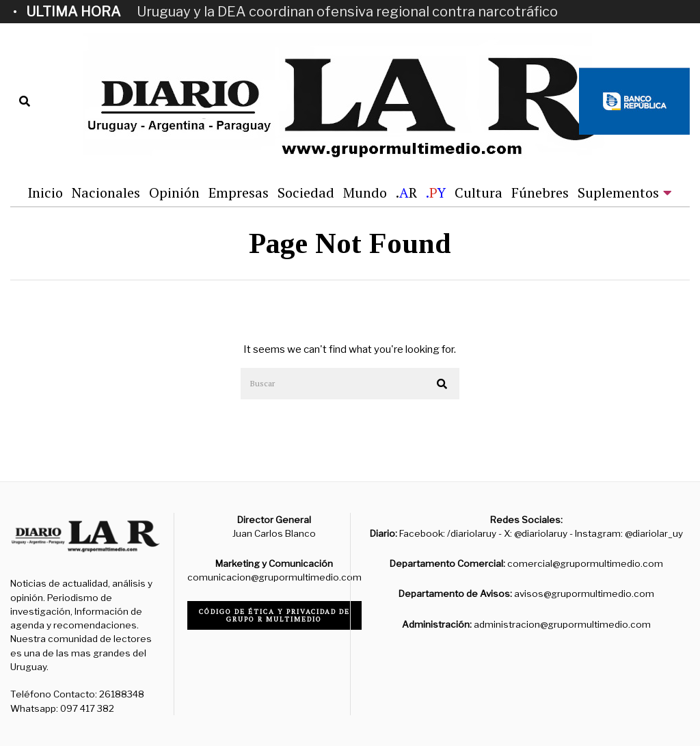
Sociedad (306, 192)
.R (406, 192)
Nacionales (106, 192)
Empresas (239, 192)
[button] (443, 384)
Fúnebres (540, 192)
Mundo (365, 192)
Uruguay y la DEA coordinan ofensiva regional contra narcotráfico (347, 12)
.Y (436, 192)
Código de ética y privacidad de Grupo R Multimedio (274, 615)
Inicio (45, 192)
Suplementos (618, 192)
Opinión (174, 192)
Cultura (479, 192)
